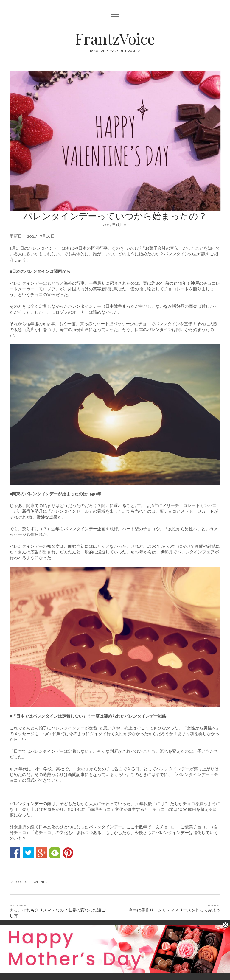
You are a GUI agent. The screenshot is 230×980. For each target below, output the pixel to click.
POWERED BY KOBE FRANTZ (115, 51)
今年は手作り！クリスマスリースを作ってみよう (175, 910)
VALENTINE (41, 882)
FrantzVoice (115, 38)
